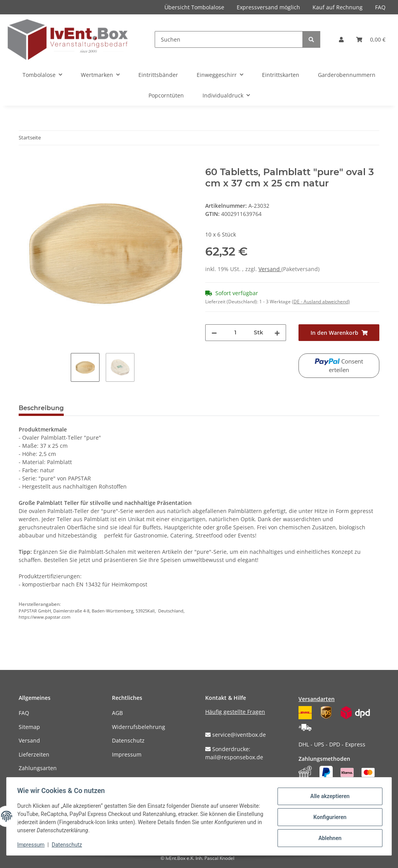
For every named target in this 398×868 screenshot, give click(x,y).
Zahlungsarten (38, 768)
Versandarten (317, 699)
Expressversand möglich (268, 7)
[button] (341, 39)
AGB (117, 713)
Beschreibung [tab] (41, 408)
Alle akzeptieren (328, 797)
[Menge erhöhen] (277, 333)
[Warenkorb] (371, 39)
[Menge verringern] (214, 333)
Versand (270, 269)
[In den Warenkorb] (25, 162)
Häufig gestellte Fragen (235, 712)
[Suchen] (229, 39)
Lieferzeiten (34, 754)
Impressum (127, 754)
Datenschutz (128, 740)
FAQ (380, 7)
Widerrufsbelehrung (139, 727)
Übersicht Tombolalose (194, 7)
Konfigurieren (328, 817)
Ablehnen (328, 837)
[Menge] (235, 333)
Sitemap (29, 727)
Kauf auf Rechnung (338, 7)
